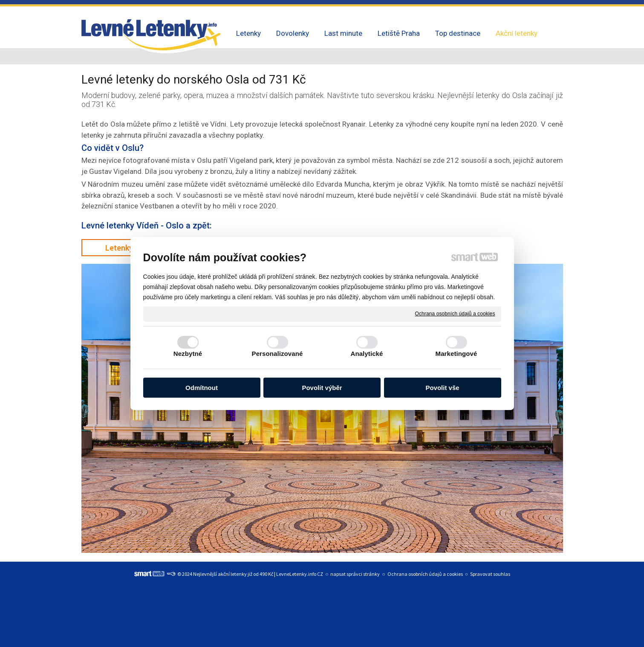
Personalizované (277, 354)
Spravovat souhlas (490, 574)
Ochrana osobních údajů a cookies (455, 314)
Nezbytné (188, 354)
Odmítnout (202, 388)
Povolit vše (442, 388)
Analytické (367, 354)
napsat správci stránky (355, 574)
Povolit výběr (322, 388)
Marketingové (456, 354)
